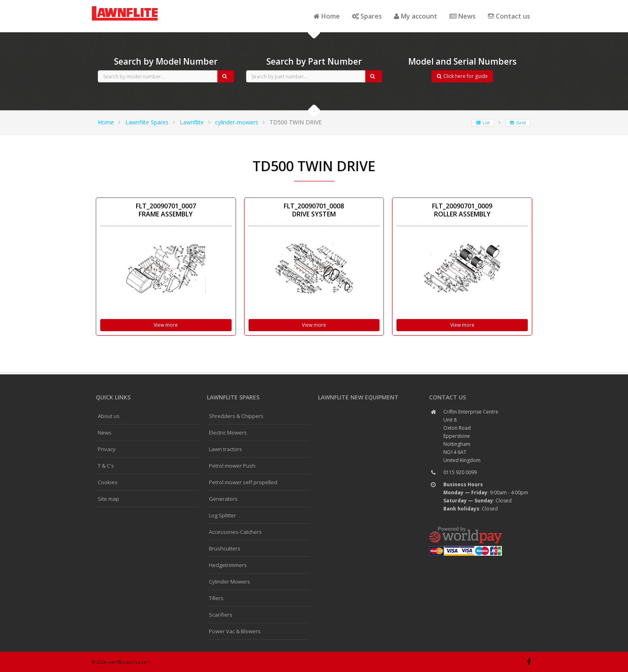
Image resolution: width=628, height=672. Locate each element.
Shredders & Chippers (236, 416)
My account (416, 16)
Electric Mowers (228, 433)
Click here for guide (462, 76)
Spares (367, 16)
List (483, 123)
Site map (109, 499)
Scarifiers (221, 615)
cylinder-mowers (237, 122)
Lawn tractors (225, 449)
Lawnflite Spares (147, 122)
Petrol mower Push (232, 466)
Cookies (108, 482)
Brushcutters (225, 548)
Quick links (113, 397)
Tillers (216, 598)
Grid (518, 123)
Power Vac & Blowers (235, 631)
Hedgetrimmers (228, 565)
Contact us (509, 16)
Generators (223, 499)
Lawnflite (192, 122)
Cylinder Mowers (230, 582)
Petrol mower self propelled (243, 482)
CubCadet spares (136, 6)
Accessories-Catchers (235, 532)
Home (327, 16)
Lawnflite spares (233, 397)
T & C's (106, 466)
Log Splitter (222, 515)
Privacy (107, 449)
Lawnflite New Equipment (358, 397)
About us (109, 416)
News (463, 16)
